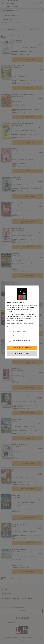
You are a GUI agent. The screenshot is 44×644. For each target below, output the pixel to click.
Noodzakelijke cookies (20, 332)
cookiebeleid (29, 324)
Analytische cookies (19, 336)
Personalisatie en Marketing (21, 341)
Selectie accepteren (22, 354)
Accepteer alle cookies (22, 348)
